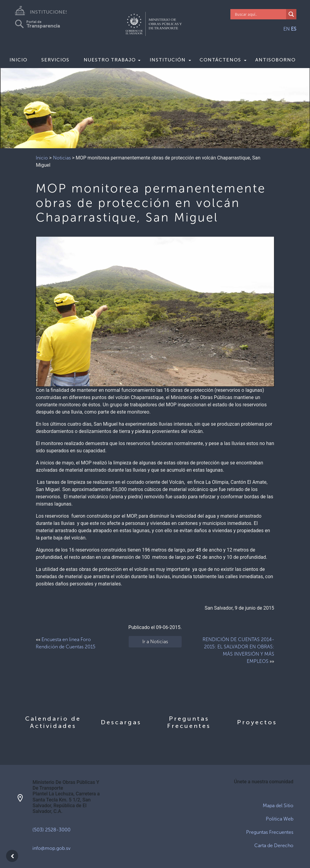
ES (294, 29)
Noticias (62, 158)
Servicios (55, 60)
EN (287, 29)
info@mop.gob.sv (51, 848)
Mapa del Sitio (278, 806)
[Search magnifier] (291, 14)
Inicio (18, 60)
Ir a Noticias (155, 642)
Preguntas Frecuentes (270, 832)
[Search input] (260, 14)
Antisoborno (275, 60)
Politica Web (280, 819)
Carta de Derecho (274, 845)
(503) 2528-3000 (51, 830)
